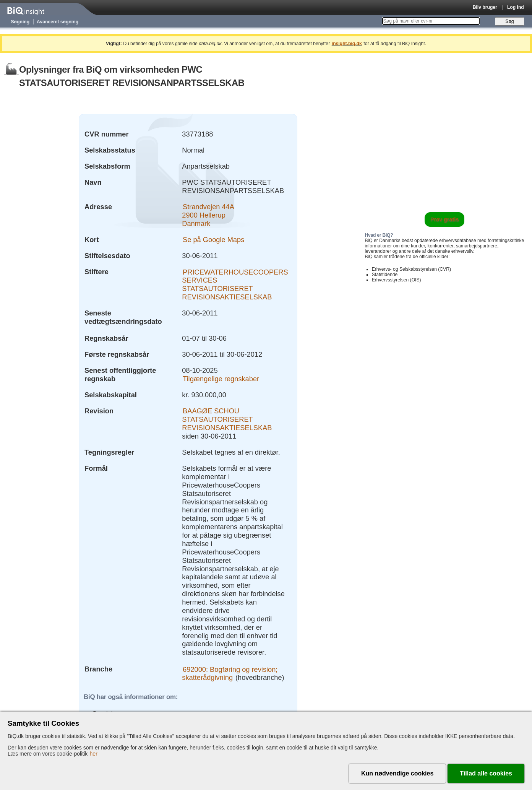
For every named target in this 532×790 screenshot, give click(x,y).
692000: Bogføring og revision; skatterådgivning (230, 673)
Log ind (516, 7)
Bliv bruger (485, 7)
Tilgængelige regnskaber (221, 379)
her (94, 754)
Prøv (445, 219)
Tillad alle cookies (486, 773)
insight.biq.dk (347, 44)
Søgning (20, 22)
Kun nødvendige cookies (397, 773)
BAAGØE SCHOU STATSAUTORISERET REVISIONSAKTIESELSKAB (227, 419)
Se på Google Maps (213, 240)
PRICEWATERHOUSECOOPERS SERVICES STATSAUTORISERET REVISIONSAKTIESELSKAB (235, 284)
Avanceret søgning (58, 22)
